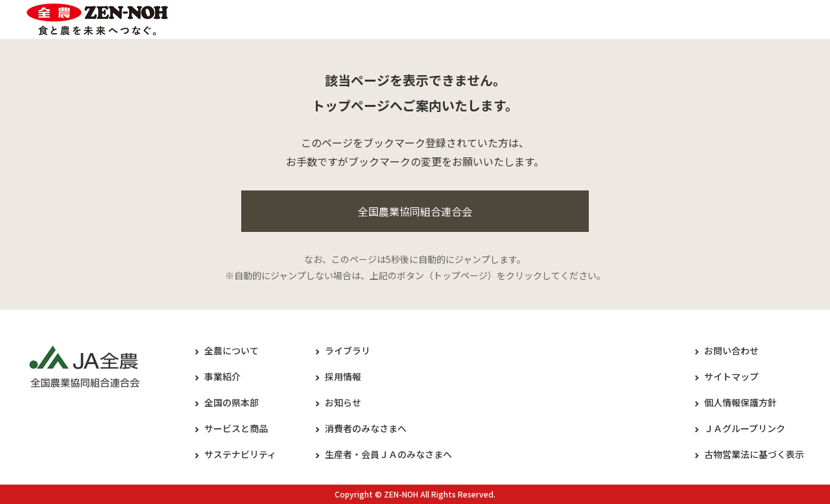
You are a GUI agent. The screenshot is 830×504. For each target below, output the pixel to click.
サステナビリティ (240, 454)
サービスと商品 (236, 428)
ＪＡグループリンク (745, 428)
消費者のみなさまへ (366, 428)
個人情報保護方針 (741, 402)
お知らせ (343, 402)
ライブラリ (348, 350)
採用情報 (343, 376)
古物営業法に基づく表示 (754, 454)
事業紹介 (222, 376)
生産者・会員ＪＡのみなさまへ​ (388, 454)
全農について (231, 350)
